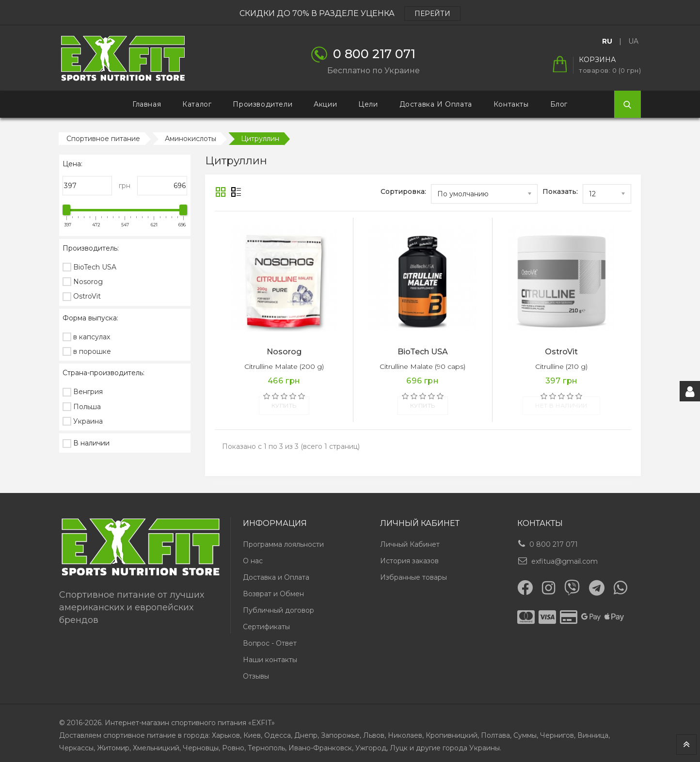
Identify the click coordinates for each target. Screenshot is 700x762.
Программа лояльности (283, 540)
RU (607, 41)
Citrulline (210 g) (561, 366)
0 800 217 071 (554, 540)
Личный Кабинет (410, 540)
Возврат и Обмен (273, 589)
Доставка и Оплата (436, 104)
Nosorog (284, 352)
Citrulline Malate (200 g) (284, 366)
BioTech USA (423, 352)
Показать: (560, 191)
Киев (252, 730)
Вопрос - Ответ (270, 638)
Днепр (306, 730)
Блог (559, 104)
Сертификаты (266, 622)
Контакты (511, 104)
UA (633, 41)
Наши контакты (270, 655)
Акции (325, 104)
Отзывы (256, 671)
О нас (253, 556)
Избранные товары (414, 572)
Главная (147, 104)
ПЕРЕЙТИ (432, 14)
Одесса (278, 730)
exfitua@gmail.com (565, 556)
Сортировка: (403, 191)
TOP (686, 745)
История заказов (409, 556)
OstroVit (561, 352)
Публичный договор (278, 605)
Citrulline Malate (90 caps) (422, 366)
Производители (262, 104)
